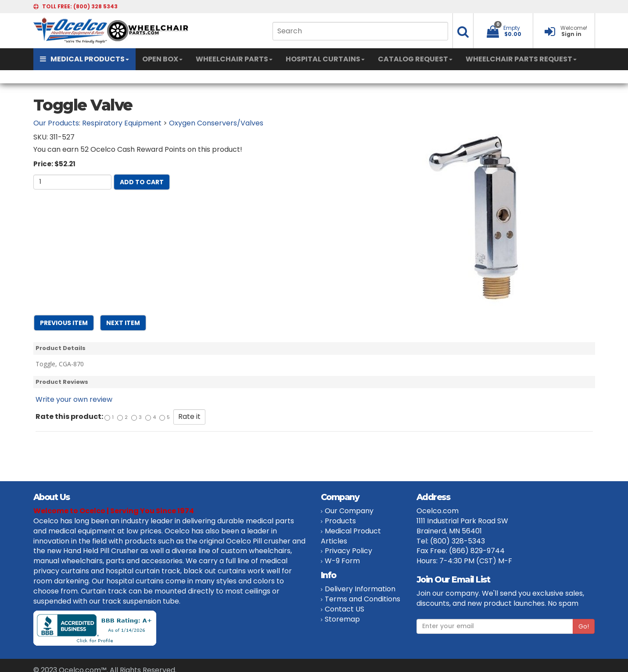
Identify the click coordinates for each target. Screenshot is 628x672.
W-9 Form (342, 561)
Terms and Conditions (362, 599)
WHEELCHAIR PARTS (234, 59)
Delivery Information (360, 589)
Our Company (349, 511)
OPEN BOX (162, 59)
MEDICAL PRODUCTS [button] (84, 59)
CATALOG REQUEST (415, 59)
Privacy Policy (348, 551)
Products (340, 521)
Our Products (56, 123)
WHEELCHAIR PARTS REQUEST (521, 59)
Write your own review (74, 399)
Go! (584, 626)
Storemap (342, 619)
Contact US (345, 609)
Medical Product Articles (351, 536)
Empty (512, 28)
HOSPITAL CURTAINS (325, 59)
